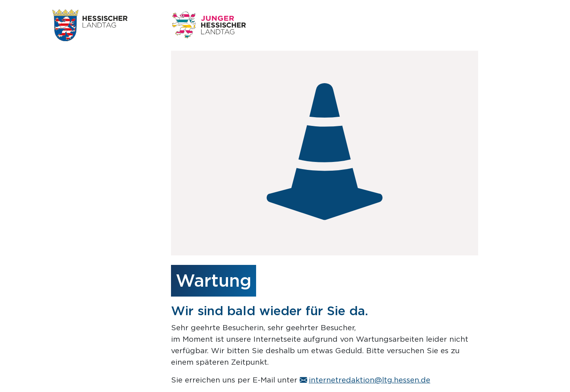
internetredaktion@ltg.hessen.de (365, 380)
